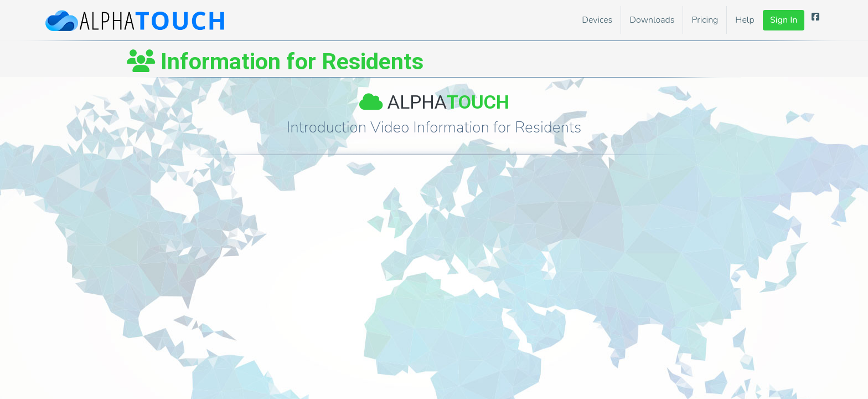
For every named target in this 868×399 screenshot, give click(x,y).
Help (745, 20)
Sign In (784, 20)
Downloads (652, 20)
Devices (597, 20)
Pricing (705, 20)
